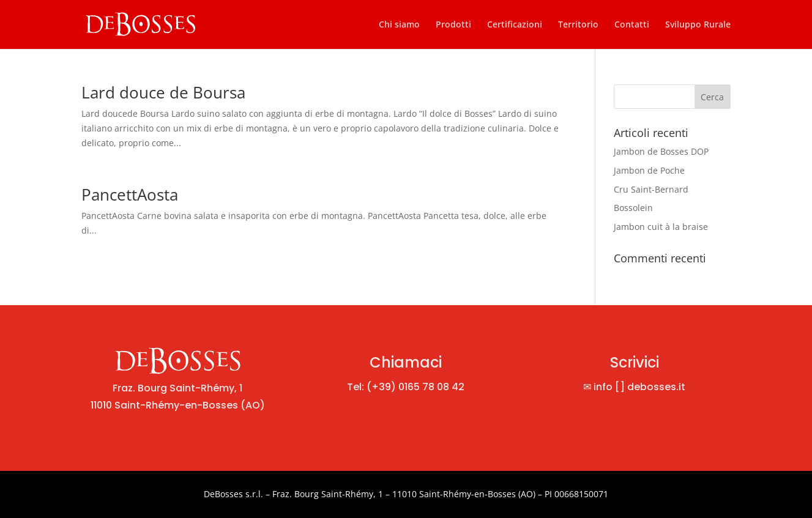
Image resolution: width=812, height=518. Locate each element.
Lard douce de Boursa (163, 92)
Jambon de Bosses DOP (661, 151)
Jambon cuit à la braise (661, 227)
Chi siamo (399, 25)
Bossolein (633, 208)
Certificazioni (515, 25)
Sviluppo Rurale (698, 25)
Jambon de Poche (649, 170)
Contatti (632, 25)
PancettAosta (130, 194)
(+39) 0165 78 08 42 (415, 387)
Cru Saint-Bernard (651, 189)
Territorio (578, 25)
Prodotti (453, 25)
